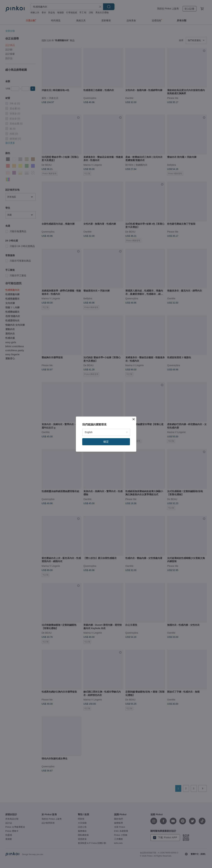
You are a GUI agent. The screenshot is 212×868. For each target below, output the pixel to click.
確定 (106, 442)
